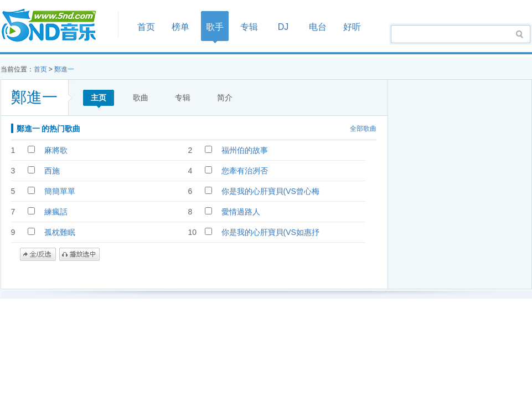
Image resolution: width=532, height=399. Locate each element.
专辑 (249, 27)
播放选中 (79, 254)
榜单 (180, 27)
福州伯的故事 (245, 150)
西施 (52, 171)
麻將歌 (56, 150)
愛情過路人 (241, 212)
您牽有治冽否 (245, 171)
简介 (225, 98)
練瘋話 (56, 212)
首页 (56, 26)
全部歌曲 (363, 129)
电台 (318, 27)
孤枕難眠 (60, 232)
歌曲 (141, 98)
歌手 (215, 27)
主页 (99, 98)
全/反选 (38, 254)
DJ (283, 27)
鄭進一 (64, 69)
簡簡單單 (60, 191)
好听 (352, 27)
